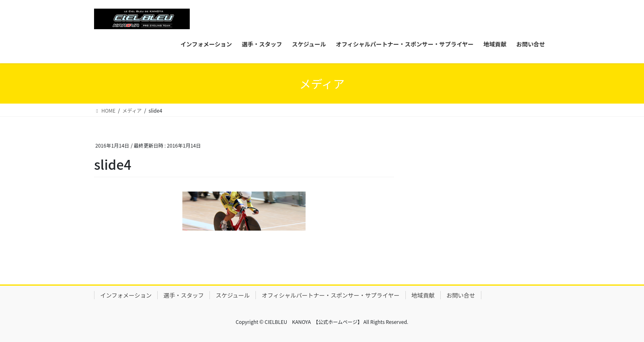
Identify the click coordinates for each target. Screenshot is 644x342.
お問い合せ (461, 295)
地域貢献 (423, 295)
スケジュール (233, 295)
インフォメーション (126, 295)
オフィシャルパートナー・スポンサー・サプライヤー (330, 295)
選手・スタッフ (184, 295)
